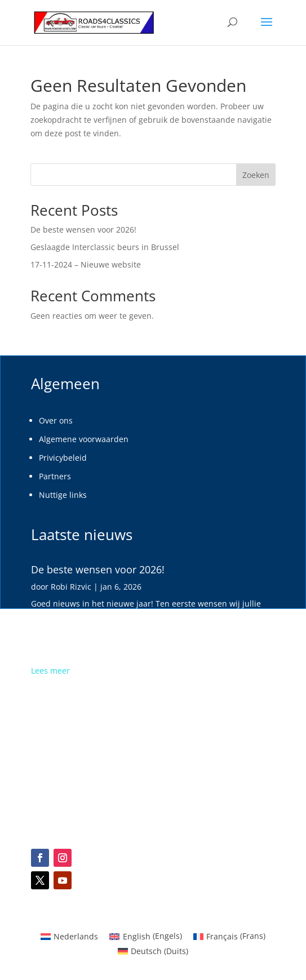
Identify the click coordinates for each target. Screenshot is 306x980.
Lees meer (50, 671)
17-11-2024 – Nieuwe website (86, 264)
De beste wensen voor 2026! (83, 230)
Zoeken (256, 175)
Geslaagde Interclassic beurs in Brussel (105, 247)
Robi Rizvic (71, 587)
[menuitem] (153, 951)
